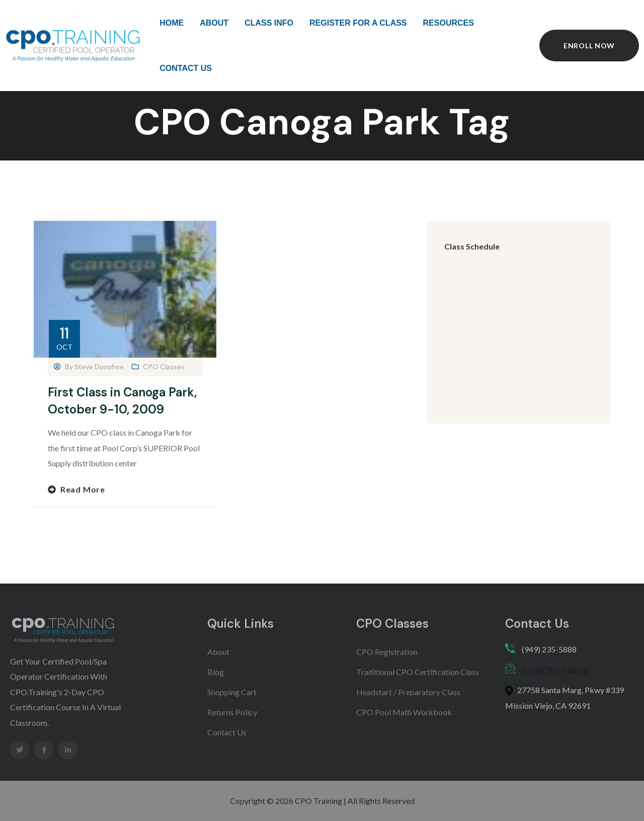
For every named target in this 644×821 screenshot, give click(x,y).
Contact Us (227, 740)
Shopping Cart (232, 700)
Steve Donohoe (99, 366)
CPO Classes (164, 366)
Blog (216, 679)
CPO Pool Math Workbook (404, 720)
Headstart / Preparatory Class (408, 700)
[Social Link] (20, 758)
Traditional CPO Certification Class (418, 679)
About (218, 659)
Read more (83, 489)
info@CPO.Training (555, 677)
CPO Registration (387, 659)
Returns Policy (232, 720)
